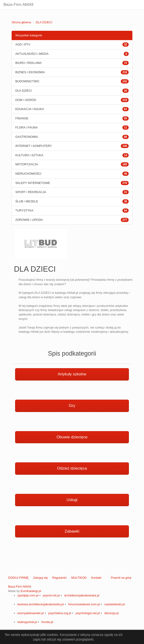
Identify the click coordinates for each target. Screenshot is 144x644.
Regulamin (59, 578)
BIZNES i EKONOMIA (30, 72)
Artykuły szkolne (72, 374)
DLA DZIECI (44, 22)
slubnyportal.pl (27, 622)
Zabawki (72, 531)
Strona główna (21, 22)
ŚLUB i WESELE (27, 201)
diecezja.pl (111, 613)
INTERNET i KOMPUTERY (34, 146)
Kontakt (96, 578)
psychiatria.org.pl (60, 613)
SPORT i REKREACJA (31, 192)
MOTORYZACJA (27, 164)
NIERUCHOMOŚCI (28, 174)
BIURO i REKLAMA (28, 63)
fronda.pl (47, 622)
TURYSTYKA (24, 210)
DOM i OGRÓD (26, 100)
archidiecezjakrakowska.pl (82, 595)
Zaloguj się (41, 578)
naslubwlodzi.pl (115, 604)
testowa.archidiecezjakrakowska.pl (41, 604)
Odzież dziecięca (72, 468)
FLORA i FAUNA (26, 127)
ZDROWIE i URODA (29, 220)
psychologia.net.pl (88, 613)
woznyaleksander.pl (31, 613)
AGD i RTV (23, 44)
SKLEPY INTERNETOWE (33, 183)
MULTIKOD (79, 578)
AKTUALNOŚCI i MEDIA (32, 54)
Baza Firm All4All (18, 5)
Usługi (72, 500)
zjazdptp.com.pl (28, 595)
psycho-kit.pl (51, 595)
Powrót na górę (121, 578)
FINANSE (22, 118)
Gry (72, 406)
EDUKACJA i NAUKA (30, 109)
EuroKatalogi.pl (31, 591)
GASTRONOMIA (27, 137)
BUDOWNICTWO (27, 81)
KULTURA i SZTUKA (29, 155)
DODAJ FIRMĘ (18, 578)
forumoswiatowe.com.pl (84, 604)
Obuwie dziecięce (72, 437)
